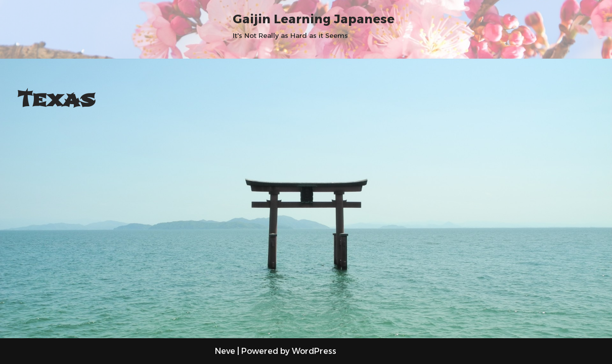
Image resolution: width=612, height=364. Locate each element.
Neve (225, 351)
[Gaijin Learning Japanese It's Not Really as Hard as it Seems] (314, 25)
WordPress (314, 351)
